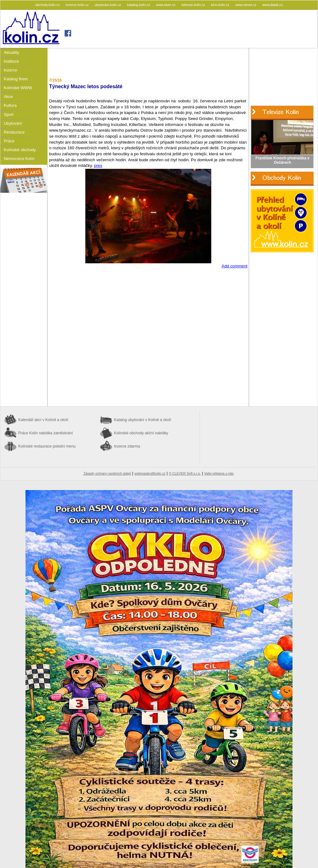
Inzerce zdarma (127, 446)
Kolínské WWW (18, 88)
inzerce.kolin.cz (78, 5)
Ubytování (13, 123)
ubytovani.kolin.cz (108, 5)
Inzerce (10, 70)
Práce (9, 141)
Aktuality (11, 52)
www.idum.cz (166, 5)
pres (98, 166)
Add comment (235, 266)
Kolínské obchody (20, 150)
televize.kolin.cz (194, 5)
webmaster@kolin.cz (150, 473)
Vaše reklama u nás (219, 473)
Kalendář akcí (43, 420)
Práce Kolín (45, 433)
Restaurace (14, 132)
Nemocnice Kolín (19, 159)
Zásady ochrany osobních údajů (107, 473)
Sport (9, 114)
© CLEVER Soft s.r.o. (185, 473)
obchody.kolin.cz (48, 5)
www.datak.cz (273, 5)
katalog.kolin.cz (139, 5)
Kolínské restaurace (47, 446)
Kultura (10, 105)
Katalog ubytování (142, 420)
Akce (8, 97)
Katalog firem (16, 79)
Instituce (11, 61)
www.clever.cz (246, 5)
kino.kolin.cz (221, 5)
